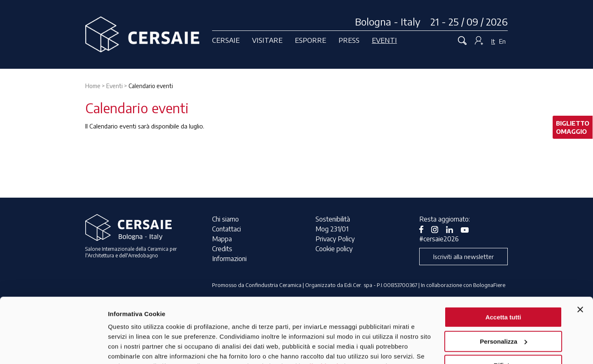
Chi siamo (225, 219)
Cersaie (226, 40)
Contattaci (226, 229)
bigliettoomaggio (573, 127)
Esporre (311, 40)
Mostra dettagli (130, 348)
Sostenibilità (333, 219)
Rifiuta (503, 304)
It (493, 41)
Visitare (267, 40)
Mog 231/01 (332, 229)
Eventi (384, 40)
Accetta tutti (503, 256)
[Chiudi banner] (580, 249)
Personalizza (503, 280)
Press (349, 40)
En (502, 41)
